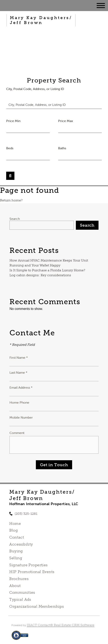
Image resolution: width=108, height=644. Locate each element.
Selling (16, 558)
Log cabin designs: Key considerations (40, 275)
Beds (10, 148)
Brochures (19, 579)
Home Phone (19, 402)
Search (15, 219)
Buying (16, 551)
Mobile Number (21, 417)
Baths (62, 148)
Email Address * (21, 387)
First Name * (19, 357)
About (15, 586)
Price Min (13, 121)
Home (15, 524)
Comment (17, 433)
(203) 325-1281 (26, 514)
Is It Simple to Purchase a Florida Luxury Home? (47, 270)
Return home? (11, 200)
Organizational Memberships (36, 606)
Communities (22, 593)
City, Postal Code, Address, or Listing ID (35, 89)
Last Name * (18, 372)
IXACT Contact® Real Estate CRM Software (61, 625)
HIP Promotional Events (32, 572)
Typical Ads (20, 599)
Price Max (66, 121)
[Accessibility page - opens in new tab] (20, 637)
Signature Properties (28, 565)
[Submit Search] (10, 176)
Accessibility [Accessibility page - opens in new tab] (21, 544)
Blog (13, 530)
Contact (17, 537)
